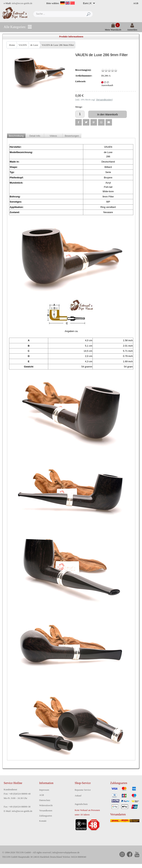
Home (12, 45)
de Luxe (34, 45)
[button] (79, 122)
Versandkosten (46, 811)
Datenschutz (45, 800)
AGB (136, 3)
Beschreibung (16, 136)
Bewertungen (72, 136)
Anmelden (132, 28)
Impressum (44, 790)
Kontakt (43, 821)
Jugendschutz (81, 804)
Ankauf (78, 796)
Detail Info (35, 136)
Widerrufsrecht (46, 805)
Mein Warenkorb (113, 28)
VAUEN (23, 45)
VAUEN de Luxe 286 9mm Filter (58, 45)
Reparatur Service (83, 790)
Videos (53, 136)
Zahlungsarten (46, 816)
